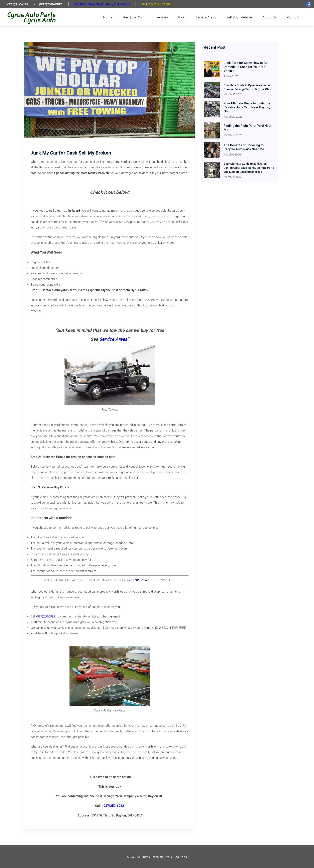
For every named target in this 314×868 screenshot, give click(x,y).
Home (108, 17)
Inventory (161, 17)
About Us (270, 17)
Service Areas (206, 17)
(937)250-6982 (51, 4)
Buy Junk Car (133, 17)
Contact (293, 17)
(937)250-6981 (19, 4)
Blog (182, 17)
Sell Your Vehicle (239, 17)
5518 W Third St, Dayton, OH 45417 (102, 4)
